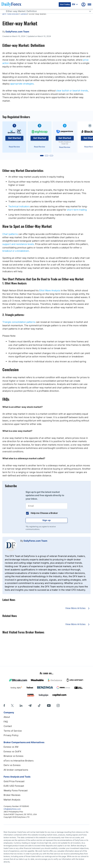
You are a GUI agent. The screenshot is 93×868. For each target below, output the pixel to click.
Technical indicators (19, 206)
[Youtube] (49, 705)
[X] (12, 705)
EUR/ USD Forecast (14, 786)
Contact (8, 726)
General (24, 14)
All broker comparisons (16, 770)
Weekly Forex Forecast (16, 790)
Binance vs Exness (13, 756)
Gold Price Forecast (14, 781)
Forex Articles (13, 14)
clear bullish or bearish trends (72, 91)
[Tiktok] (39, 705)
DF (4, 14)
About (7, 717)
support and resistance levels (18, 244)
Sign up (46, 520)
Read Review (14, 147)
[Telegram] (30, 705)
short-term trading (77, 210)
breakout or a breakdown (16, 251)
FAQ (6, 722)
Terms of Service (13, 731)
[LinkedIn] (21, 705)
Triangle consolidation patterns (19, 322)
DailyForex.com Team (35, 541)
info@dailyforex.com (12, 809)
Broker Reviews (12, 795)
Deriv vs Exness (12, 765)
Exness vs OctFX (12, 751)
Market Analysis (12, 800)
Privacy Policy (11, 735)
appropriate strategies (22, 84)
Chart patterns (10, 234)
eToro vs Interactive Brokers (19, 761)
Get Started (14, 138)
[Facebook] (4, 705)
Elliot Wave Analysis (50, 290)
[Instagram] (58, 705)
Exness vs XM (11, 747)
